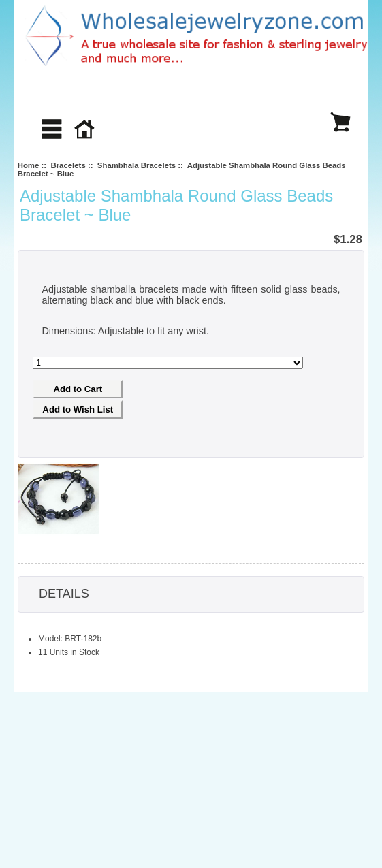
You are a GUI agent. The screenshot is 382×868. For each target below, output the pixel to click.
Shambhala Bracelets (137, 165)
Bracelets (68, 165)
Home (29, 165)
